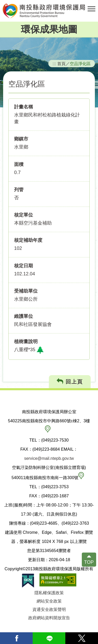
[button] (91, 9)
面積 (19, 164)
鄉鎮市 (21, 139)
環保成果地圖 (49, 29)
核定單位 (24, 215)
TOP (89, 562)
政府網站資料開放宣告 (49, 618)
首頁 (61, 64)
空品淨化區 (80, 64)
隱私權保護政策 (49, 593)
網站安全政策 (49, 601)
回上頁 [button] (70, 382)
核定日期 (24, 266)
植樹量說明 (26, 342)
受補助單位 (26, 291)
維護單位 (24, 316)
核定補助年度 (28, 240)
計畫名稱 (24, 107)
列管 (19, 190)
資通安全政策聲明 (49, 609)
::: (54, 64)
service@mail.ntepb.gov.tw (49, 458)
